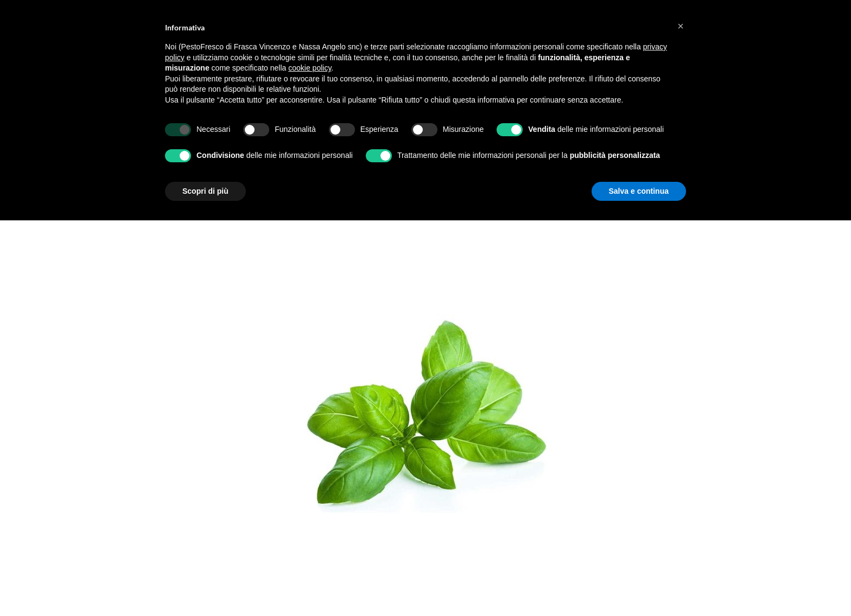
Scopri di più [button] (205, 191)
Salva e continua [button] (639, 191)
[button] (681, 26)
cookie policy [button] (310, 68)
